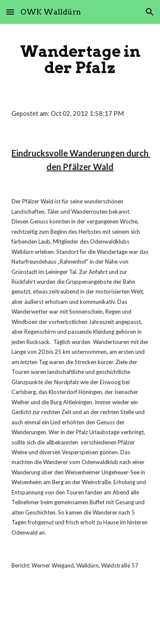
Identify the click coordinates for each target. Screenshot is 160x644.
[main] (80, 59)
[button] (10, 12)
